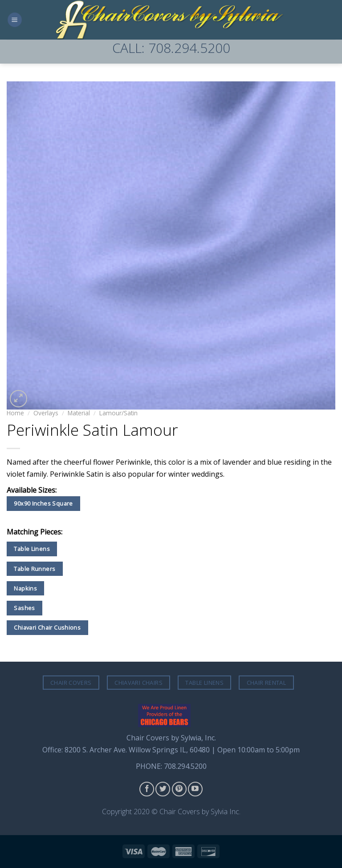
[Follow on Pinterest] (179, 789)
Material (79, 413)
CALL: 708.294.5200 (171, 48)
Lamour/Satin (118, 413)
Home (15, 413)
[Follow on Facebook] (147, 789)
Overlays (46, 413)
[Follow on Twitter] (163, 789)
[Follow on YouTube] (195, 789)
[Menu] (15, 20)
